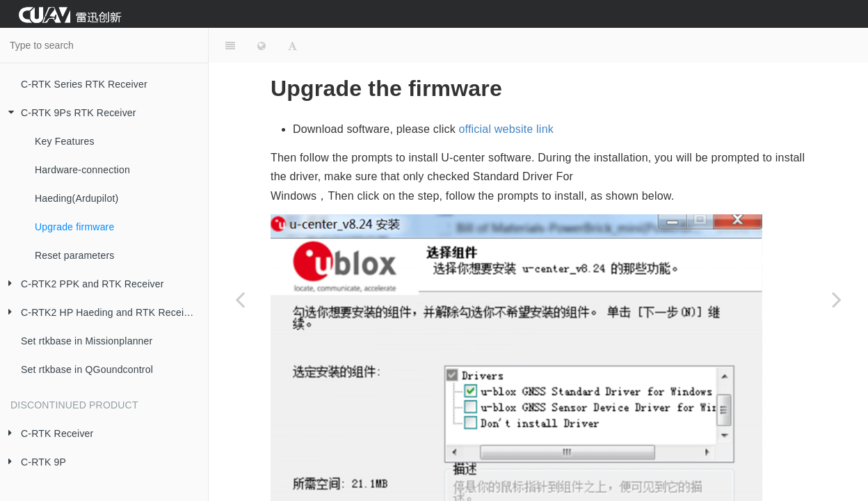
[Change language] (262, 45)
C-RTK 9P (33, 462)
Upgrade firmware (74, 227)
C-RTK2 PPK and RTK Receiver (82, 284)
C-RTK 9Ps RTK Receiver (68, 113)
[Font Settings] (292, 45)
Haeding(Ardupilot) (77, 198)
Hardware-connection (82, 170)
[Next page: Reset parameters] (837, 299)
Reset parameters (74, 255)
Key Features (65, 141)
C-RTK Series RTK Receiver (84, 84)
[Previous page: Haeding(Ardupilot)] (240, 299)
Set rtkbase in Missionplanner (87, 341)
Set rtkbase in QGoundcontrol (87, 369)
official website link (506, 129)
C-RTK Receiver (47, 434)
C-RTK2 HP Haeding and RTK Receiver (99, 313)
